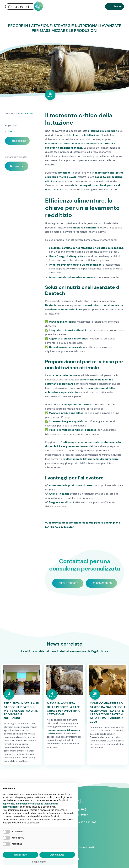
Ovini (11, 131)
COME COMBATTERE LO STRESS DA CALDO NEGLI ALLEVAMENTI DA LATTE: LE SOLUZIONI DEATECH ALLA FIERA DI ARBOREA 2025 (107, 713)
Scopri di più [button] (39, 862)
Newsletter (17, 166)
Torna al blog (18, 141)
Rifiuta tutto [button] (20, 855)
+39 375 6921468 (68, 583)
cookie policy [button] (49, 807)
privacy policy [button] (26, 797)
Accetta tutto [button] (57, 855)
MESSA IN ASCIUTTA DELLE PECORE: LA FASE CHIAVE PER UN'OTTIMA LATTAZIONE (63, 709)
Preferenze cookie (85, 847)
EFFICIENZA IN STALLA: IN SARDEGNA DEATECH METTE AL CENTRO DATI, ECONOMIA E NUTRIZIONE (21, 711)
